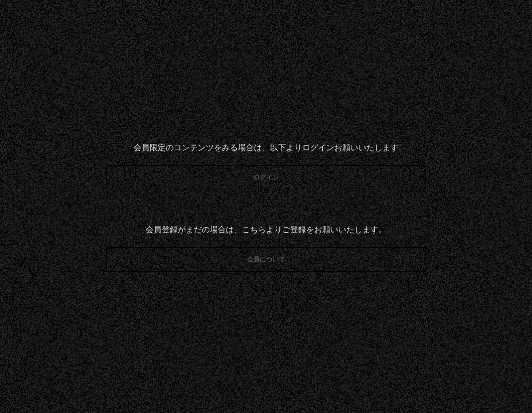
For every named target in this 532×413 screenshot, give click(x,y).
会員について (266, 259)
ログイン (266, 177)
